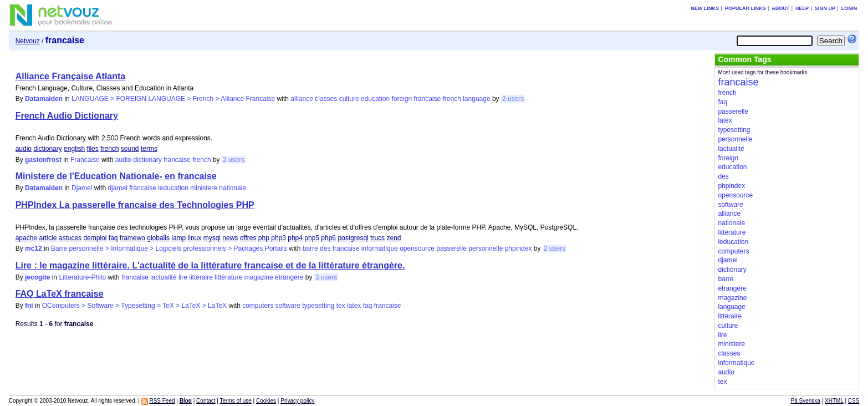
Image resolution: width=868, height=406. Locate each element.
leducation (173, 188)
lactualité (163, 277)
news (230, 238)
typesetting (318, 306)
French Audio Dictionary (67, 116)
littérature (228, 277)
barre (310, 248)
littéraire (201, 277)
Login (849, 8)
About (780, 8)
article (48, 238)
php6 (328, 238)
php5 (312, 238)
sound (130, 149)
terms (149, 149)
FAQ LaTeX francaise (60, 294)
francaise (427, 99)
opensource (417, 248)
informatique (380, 248)
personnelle (486, 248)
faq (113, 238)
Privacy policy (297, 401)
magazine (259, 277)
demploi (95, 238)
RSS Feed (162, 401)
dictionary (47, 149)
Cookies (266, 401)
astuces (70, 238)
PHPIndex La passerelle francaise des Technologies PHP (135, 205)
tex (341, 306)
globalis (158, 238)
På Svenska (806, 401)
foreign (402, 99)
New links (705, 8)
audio (24, 149)
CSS (854, 401)
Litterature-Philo (82, 277)
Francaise (85, 160)
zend (394, 238)
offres (248, 238)
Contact (206, 401)
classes (326, 99)
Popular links (746, 8)
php (264, 238)
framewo (132, 238)
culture (349, 99)
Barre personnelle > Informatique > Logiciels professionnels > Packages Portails (169, 248)
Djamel (82, 188)
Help (802, 8)
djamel (117, 188)
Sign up (825, 8)
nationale (233, 188)
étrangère (289, 277)
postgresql (353, 238)
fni (29, 306)
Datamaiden (44, 99)
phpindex (519, 248)
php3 (279, 238)
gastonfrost (43, 160)
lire (183, 277)
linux (195, 238)
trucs (377, 238)
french (452, 99)
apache (26, 238)
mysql (212, 238)
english (74, 149)
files (92, 149)
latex (354, 306)
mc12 (34, 248)
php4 (295, 238)
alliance (302, 99)
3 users (326, 277)
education (375, 99)
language (476, 99)
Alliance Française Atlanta (71, 76)
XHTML (834, 401)
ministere (204, 188)
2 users (513, 99)
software (288, 306)
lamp (178, 238)
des (325, 248)
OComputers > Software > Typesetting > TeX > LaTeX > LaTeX (134, 306)
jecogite (37, 277)
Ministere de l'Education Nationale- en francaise (116, 176)
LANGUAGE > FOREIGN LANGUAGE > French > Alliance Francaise (173, 99)
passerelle (451, 248)
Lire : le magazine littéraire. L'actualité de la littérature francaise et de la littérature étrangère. (210, 265)
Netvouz (28, 41)
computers (258, 306)
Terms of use (236, 401)
